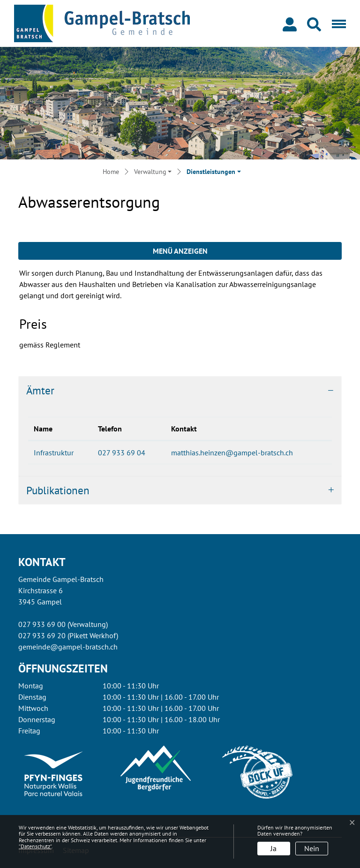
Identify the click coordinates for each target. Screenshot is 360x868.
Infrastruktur (54, 453)
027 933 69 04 (122, 453)
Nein (312, 848)
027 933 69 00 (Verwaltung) (63, 624)
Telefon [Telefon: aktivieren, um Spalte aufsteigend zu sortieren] (110, 429)
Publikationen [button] (58, 490)
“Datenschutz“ (35, 846)
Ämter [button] (40, 390)
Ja (274, 848)
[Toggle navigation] (337, 23)
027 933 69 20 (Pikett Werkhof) (68, 635)
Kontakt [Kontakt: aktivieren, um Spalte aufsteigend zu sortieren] (184, 429)
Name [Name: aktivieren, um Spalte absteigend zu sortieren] (43, 429)
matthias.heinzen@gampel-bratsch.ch (232, 453)
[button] (316, 23)
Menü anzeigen (180, 251)
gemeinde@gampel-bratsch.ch (68, 647)
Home (111, 172)
